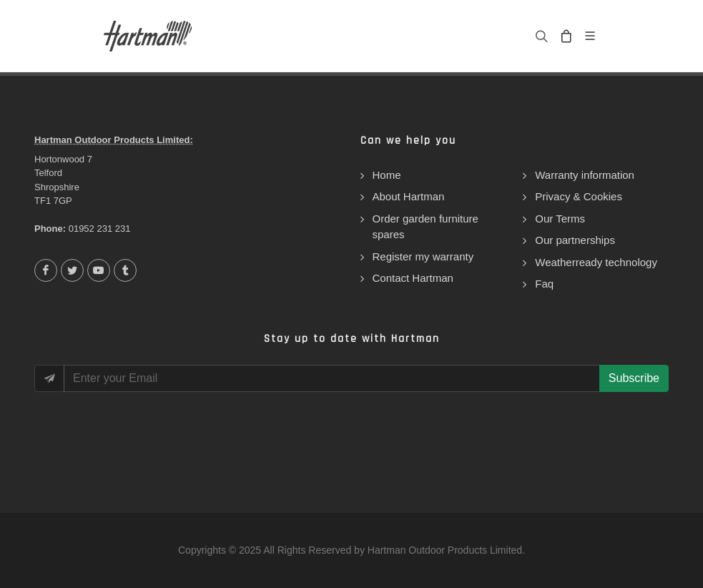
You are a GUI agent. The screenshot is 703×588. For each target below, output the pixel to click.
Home (387, 175)
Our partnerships (575, 240)
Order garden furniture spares (426, 227)
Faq (544, 284)
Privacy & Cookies (579, 196)
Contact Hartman (413, 278)
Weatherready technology (596, 262)
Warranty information (585, 175)
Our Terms (560, 219)
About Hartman (409, 196)
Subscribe (634, 378)
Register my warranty (423, 256)
